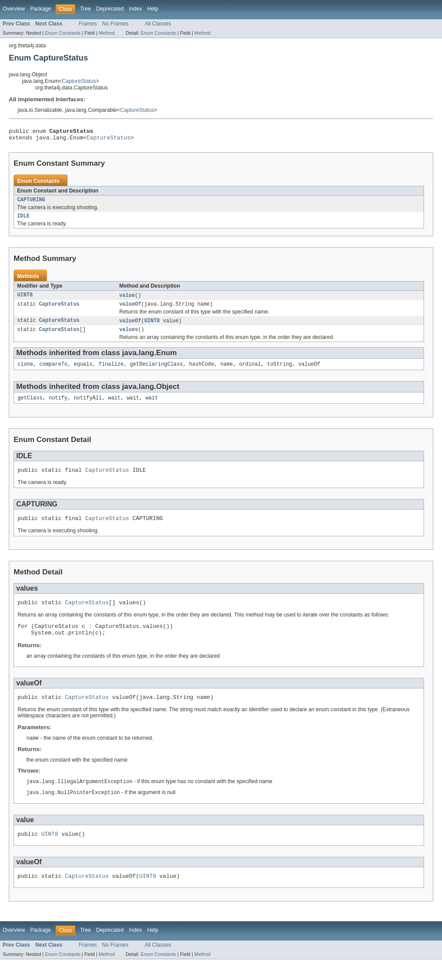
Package (41, 9)
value (127, 300)
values (129, 336)
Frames (88, 24)
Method (107, 33)
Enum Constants (63, 33)
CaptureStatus (79, 81)
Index (136, 9)
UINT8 (25, 300)
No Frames (115, 24)
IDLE (23, 220)
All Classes (158, 24)
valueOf (130, 310)
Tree (85, 9)
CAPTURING (31, 203)
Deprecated (110, 9)
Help (153, 9)
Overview (14, 9)
